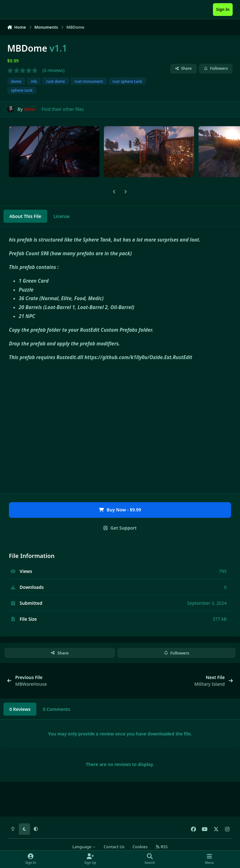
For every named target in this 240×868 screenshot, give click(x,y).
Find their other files (63, 109)
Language (84, 847)
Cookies (140, 847)
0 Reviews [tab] (20, 709)
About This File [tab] (25, 216)
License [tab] (62, 216)
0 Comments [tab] (56, 709)
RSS (162, 847)
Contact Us (114, 847)
